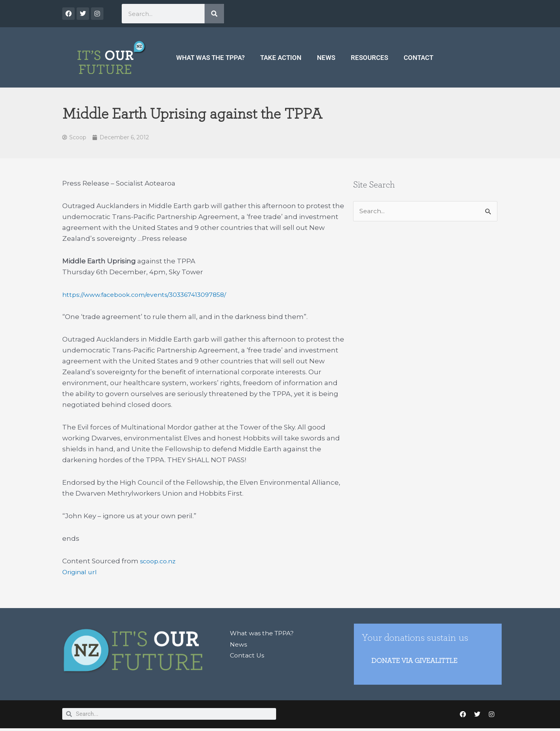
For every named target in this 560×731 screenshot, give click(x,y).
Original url (81, 573)
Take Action (281, 58)
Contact (418, 58)
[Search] (214, 14)
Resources (369, 58)
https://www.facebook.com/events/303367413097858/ (152, 295)
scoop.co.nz (160, 562)
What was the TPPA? (210, 58)
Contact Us (248, 656)
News (326, 58)
